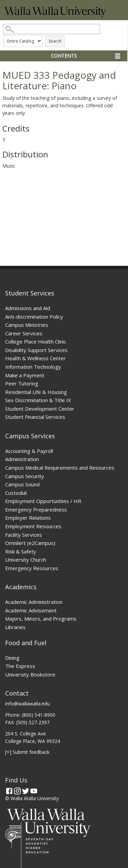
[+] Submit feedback (27, 752)
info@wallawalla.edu (27, 704)
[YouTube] (34, 791)
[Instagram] (17, 791)
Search (55, 41)
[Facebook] (9, 791)
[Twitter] (26, 791)
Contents (64, 56)
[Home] (55, 16)
